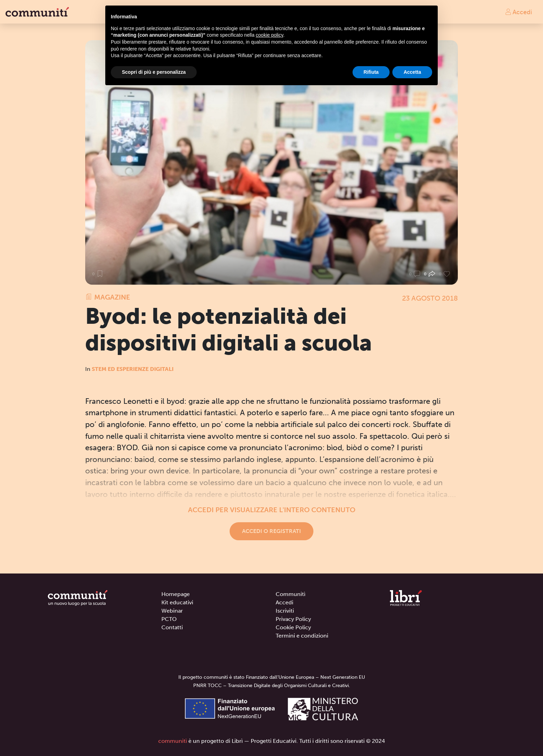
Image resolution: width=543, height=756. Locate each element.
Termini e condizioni (302, 636)
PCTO (169, 619)
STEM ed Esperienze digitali (133, 369)
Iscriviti (285, 611)
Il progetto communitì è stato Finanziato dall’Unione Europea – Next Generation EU (272, 677)
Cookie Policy (293, 627)
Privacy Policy (293, 619)
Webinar (172, 611)
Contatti (172, 627)
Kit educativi (177, 602)
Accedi (518, 12)
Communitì (291, 594)
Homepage (176, 594)
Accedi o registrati (271, 531)
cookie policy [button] (270, 35)
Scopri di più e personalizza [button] (154, 72)
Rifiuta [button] (371, 72)
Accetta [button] (412, 72)
